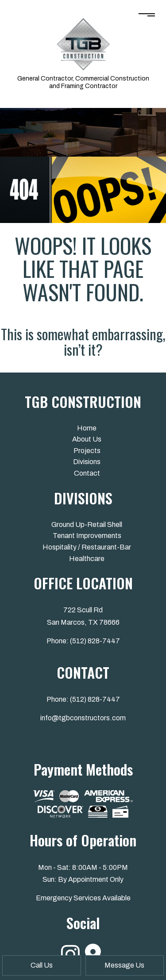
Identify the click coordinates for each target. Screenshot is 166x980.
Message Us (124, 965)
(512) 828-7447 (95, 641)
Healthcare (87, 559)
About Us (87, 439)
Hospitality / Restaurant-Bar (87, 547)
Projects (87, 451)
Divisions (87, 462)
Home (87, 428)
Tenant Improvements (87, 536)
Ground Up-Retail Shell (87, 525)
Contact (87, 473)
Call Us (42, 965)
